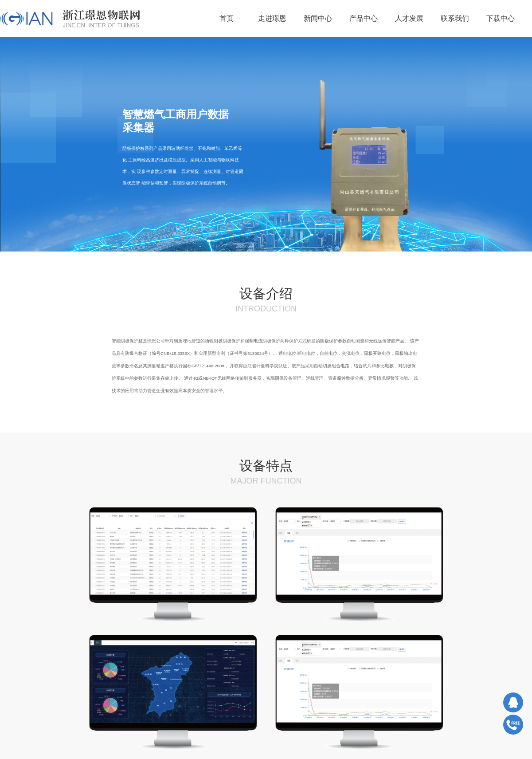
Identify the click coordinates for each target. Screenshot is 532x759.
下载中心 (501, 18)
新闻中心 (318, 18)
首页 (227, 18)
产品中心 (364, 18)
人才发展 (409, 18)
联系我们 (455, 18)
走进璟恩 (272, 18)
